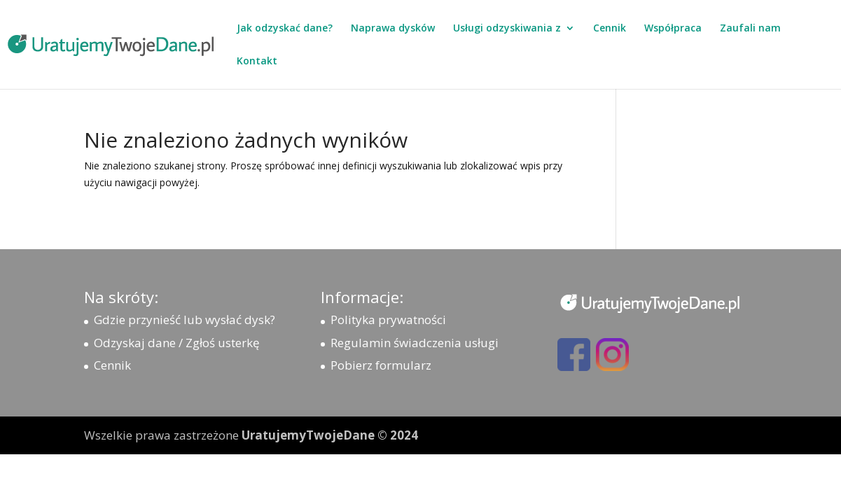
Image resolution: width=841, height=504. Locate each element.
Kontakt (257, 62)
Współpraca (673, 29)
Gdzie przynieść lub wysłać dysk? (185, 320)
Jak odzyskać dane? (285, 29)
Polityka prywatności (388, 320)
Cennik (610, 29)
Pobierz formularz (381, 365)
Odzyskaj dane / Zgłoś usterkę (177, 343)
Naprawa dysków (393, 29)
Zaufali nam (750, 29)
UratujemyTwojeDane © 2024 (330, 435)
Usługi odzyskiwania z (507, 29)
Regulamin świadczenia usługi (415, 343)
